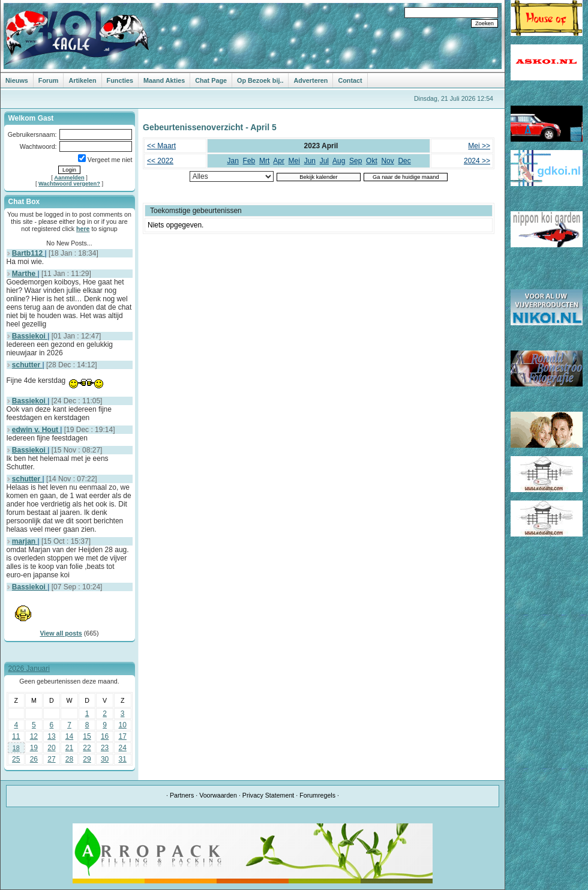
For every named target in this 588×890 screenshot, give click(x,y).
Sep (355, 161)
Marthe (25, 274)
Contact (350, 80)
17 (123, 736)
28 (69, 759)
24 (123, 748)
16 (105, 736)
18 (16, 748)
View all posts (61, 633)
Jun (310, 161)
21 (69, 748)
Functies (120, 80)
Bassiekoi (30, 336)
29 (87, 759)
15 (87, 736)
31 (123, 759)
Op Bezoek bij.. (260, 80)
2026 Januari (29, 669)
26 (34, 759)
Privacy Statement (268, 795)
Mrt (264, 161)
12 (34, 736)
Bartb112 (28, 253)
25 (16, 759)
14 (69, 736)
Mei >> (479, 146)
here (83, 229)
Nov (387, 161)
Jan (233, 161)
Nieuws (17, 80)
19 (34, 748)
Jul (324, 161)
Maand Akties (164, 80)
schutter (27, 365)
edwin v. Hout (36, 430)
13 (51, 736)
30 (105, 759)
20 (51, 748)
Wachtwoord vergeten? (69, 184)
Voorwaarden (218, 795)
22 (87, 748)
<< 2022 (160, 161)
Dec (404, 161)
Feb (249, 161)
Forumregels (317, 795)
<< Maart (161, 146)
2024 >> (477, 161)
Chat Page (211, 80)
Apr (279, 161)
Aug (339, 161)
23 (105, 748)
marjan (25, 541)
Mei (294, 161)
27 (51, 759)
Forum (49, 80)
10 (123, 725)
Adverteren (310, 80)
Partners (182, 795)
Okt (372, 161)
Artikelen (82, 80)
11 (16, 736)
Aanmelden (69, 178)
